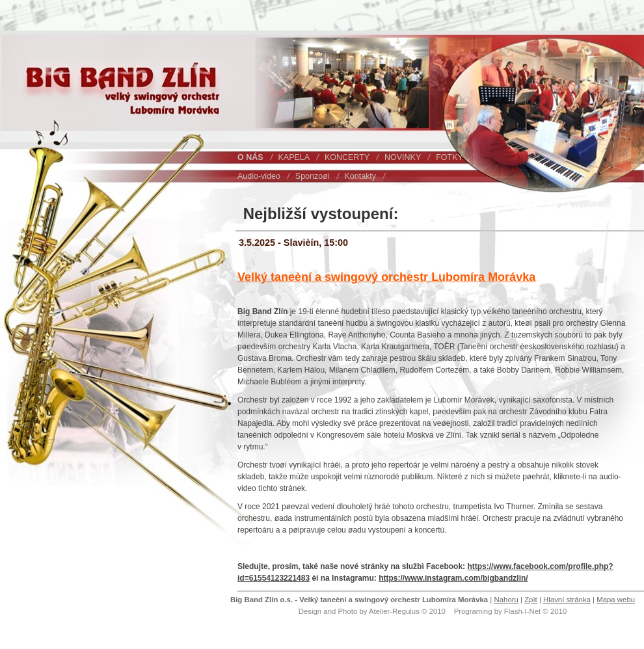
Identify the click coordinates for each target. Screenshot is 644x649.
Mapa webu (616, 600)
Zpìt (531, 600)
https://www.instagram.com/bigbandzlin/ (453, 578)
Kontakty (361, 176)
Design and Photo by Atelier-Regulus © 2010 (372, 611)
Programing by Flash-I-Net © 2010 (511, 611)
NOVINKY (403, 157)
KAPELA (294, 157)
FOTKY (449, 157)
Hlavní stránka (567, 600)
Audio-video (259, 176)
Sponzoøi (313, 176)
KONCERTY (347, 157)
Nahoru (506, 600)
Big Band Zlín (50, 61)
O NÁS (250, 157)
